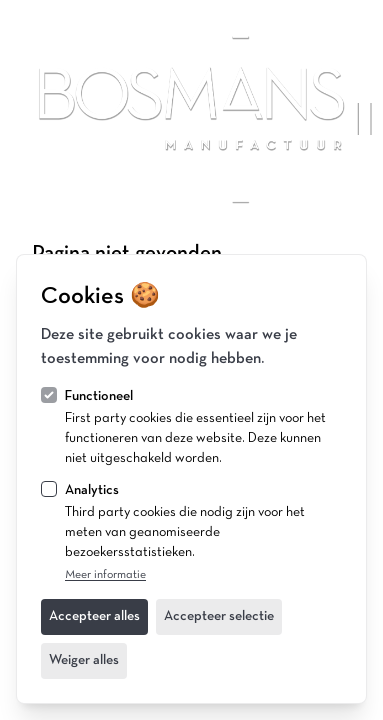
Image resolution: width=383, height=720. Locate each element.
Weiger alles (84, 660)
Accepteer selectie (219, 616)
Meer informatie (105, 575)
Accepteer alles (94, 616)
